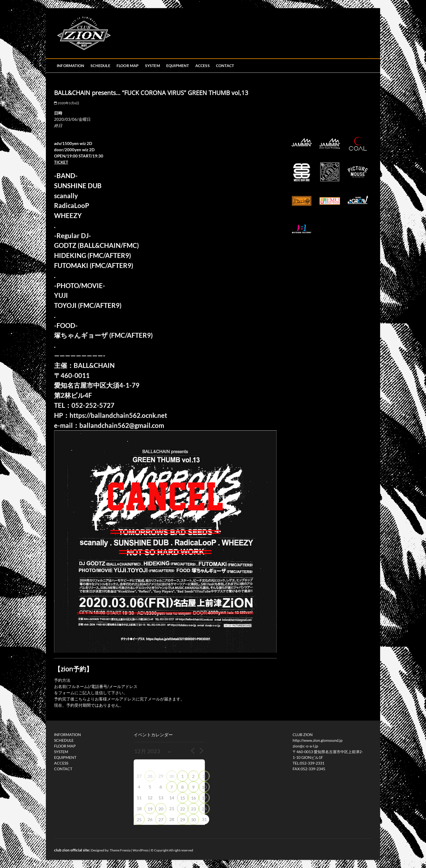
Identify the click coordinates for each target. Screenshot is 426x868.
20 (161, 809)
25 (139, 820)
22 (183, 809)
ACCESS (203, 66)
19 (150, 809)
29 (183, 820)
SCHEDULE (100, 66)
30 (172, 776)
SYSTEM (153, 66)
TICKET (61, 162)
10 (204, 787)
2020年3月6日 (67, 103)
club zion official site (71, 850)
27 (161, 820)
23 (193, 809)
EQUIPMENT (178, 66)
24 (204, 809)
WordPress (141, 850)
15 (183, 798)
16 (193, 798)
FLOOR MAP (128, 66)
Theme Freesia (120, 850)
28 (150, 776)
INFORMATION (71, 66)
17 (204, 798)
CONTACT (225, 66)
